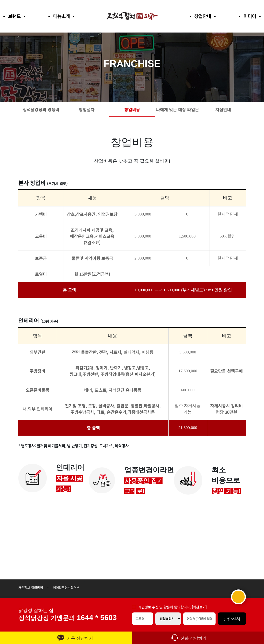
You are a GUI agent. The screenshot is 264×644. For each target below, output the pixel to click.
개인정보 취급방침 (31, 588)
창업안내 (203, 16)
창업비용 (132, 109)
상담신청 (232, 619)
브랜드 (14, 16)
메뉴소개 (61, 16)
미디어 (250, 16)
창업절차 (87, 109)
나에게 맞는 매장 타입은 (178, 109)
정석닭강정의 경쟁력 (41, 109)
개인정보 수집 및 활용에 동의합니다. (172, 607)
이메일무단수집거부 (66, 588)
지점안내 (223, 109)
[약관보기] (199, 607)
